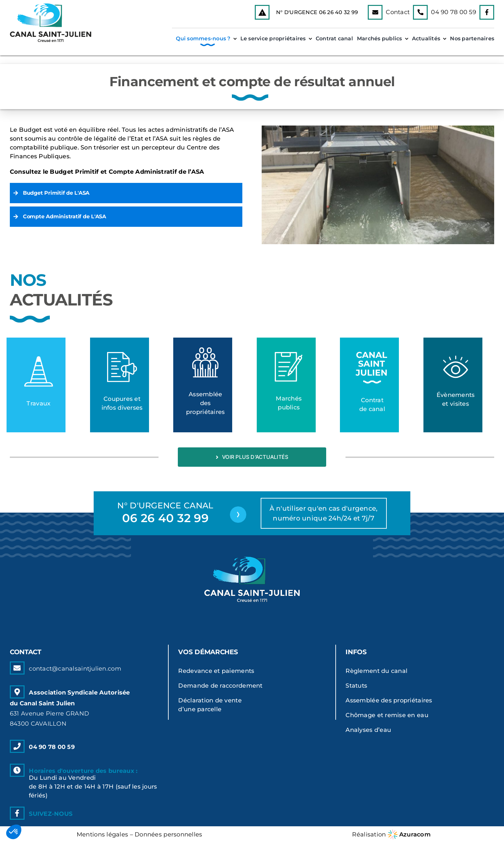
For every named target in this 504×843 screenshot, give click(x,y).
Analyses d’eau (368, 730)
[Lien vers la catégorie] (36, 385)
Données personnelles (168, 834)
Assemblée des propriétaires (389, 700)
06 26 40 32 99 (339, 12)
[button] (126, 193)
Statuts (356, 686)
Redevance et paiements (216, 671)
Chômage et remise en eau (387, 715)
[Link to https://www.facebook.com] (487, 12)
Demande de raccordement (220, 686)
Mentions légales (102, 834)
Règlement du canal (376, 671)
